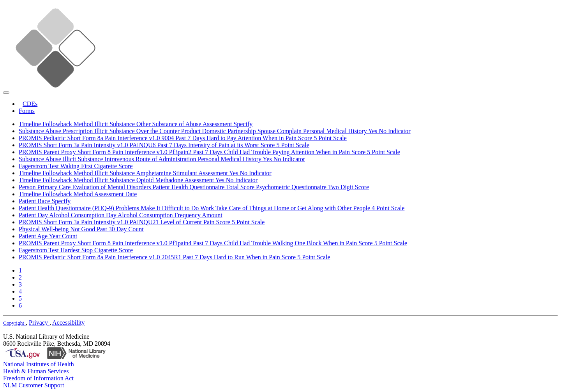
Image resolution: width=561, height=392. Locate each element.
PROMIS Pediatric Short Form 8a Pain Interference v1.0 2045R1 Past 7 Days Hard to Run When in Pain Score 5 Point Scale (175, 257)
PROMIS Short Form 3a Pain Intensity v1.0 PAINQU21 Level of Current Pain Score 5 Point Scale (142, 222)
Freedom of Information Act (38, 378)
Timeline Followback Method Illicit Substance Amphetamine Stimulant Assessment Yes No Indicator (145, 173)
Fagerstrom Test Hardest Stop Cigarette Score (76, 250)
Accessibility (69, 323)
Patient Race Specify (45, 201)
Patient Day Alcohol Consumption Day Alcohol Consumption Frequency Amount (121, 215)
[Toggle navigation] (6, 93)
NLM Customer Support (34, 385)
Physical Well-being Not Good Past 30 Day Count (81, 229)
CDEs (30, 104)
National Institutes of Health (39, 364)
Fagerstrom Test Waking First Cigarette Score (76, 166)
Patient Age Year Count (48, 236)
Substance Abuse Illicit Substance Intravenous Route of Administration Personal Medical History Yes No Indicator (162, 159)
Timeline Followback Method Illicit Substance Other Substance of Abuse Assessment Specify (136, 124)
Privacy (39, 323)
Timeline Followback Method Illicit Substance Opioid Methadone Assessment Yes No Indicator (138, 180)
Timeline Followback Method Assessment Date (78, 194)
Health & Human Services (36, 371)
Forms (27, 111)
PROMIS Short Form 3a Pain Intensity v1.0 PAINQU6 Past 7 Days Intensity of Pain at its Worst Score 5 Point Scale (164, 145)
